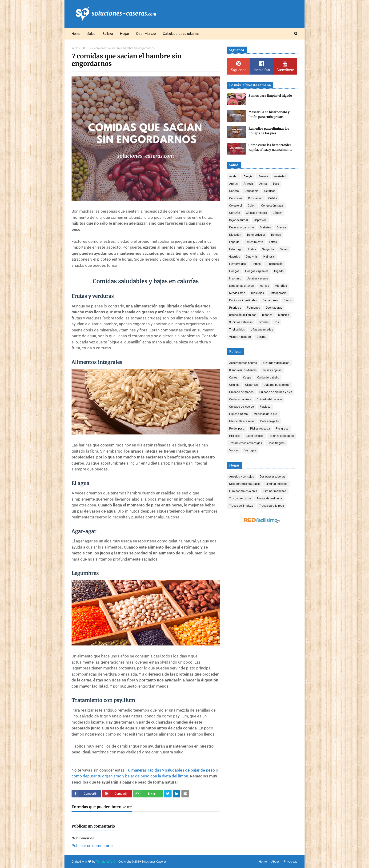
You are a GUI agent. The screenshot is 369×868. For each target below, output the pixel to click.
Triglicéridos (237, 330)
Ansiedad (280, 176)
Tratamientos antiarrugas (246, 443)
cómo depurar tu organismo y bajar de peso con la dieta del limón (130, 776)
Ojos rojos (257, 293)
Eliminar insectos (276, 484)
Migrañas (281, 286)
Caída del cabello (268, 378)
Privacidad (291, 862)
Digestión (235, 235)
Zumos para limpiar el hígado (270, 96)
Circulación (255, 198)
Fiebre (252, 249)
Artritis (233, 184)
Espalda (234, 242)
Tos (277, 322)
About (275, 862)
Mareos (264, 286)
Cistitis (273, 198)
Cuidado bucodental (277, 385)
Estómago (236, 249)
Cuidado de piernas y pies (276, 392)
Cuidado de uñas (240, 399)
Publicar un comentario (92, 846)
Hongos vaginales (257, 271)
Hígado (279, 271)
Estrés (273, 242)
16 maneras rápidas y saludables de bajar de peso (170, 770)
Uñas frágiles (276, 443)
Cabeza (234, 191)
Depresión (260, 220)
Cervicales (236, 198)
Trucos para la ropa (272, 506)
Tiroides (263, 322)
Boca (276, 184)
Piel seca (235, 436)
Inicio (75, 48)
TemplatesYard (106, 862)
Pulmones (253, 308)
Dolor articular (256, 235)
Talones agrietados (282, 436)
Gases (284, 249)
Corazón (235, 213)
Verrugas (250, 450)
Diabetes (265, 227)
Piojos (288, 300)
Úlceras (261, 337)
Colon (252, 206)
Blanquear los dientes (243, 370)
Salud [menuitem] (91, 34)
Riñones (267, 315)
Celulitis (234, 385)
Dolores (276, 235)
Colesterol (236, 206)
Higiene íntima (239, 414)
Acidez (233, 176)
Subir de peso (255, 436)
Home (263, 862)
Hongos (234, 271)
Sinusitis (284, 315)
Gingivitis (252, 257)
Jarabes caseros (258, 279)
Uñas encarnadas (262, 330)
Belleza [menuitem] (108, 34)
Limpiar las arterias (241, 286)
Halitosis (269, 257)
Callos (233, 378)
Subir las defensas (241, 322)
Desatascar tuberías (273, 477)
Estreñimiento (254, 242)
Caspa (247, 378)
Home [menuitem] (76, 34)
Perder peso (270, 300)
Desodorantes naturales (244, 484)
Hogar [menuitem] (125, 34)
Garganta (268, 249)
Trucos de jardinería (269, 498)
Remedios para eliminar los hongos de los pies (269, 131)
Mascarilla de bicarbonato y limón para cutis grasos (269, 114)
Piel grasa (282, 429)
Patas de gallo (269, 421)
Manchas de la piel (266, 414)
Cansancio (252, 191)
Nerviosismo (237, 293)
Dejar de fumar (239, 220)
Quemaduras (274, 308)
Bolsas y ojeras (272, 370)
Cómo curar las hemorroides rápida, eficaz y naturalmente (270, 147)
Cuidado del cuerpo (242, 407)
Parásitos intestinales (243, 300)
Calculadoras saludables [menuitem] (181, 34)
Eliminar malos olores (243, 491)
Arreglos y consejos (242, 477)
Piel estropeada (260, 429)
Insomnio (235, 279)
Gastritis (235, 257)
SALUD (85, 48)
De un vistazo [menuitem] (146, 34)
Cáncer (277, 213)
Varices (234, 450)
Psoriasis (235, 308)
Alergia (248, 176)
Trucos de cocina (240, 498)
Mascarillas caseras (242, 421)
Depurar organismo (242, 227)
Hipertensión (275, 264)
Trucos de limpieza (241, 506)
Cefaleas (270, 191)
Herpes (256, 264)
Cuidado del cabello (269, 399)
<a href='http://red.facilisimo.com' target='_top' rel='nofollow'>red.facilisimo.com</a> (262, 521)
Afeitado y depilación (276, 363)
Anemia (263, 176)
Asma (263, 184)
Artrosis (249, 184)
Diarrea (281, 227)
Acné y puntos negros (243, 363)
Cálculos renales (256, 213)
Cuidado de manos (241, 392)
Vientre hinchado (240, 337)
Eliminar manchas (275, 491)
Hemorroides (237, 264)
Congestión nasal (272, 206)
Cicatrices (251, 385)
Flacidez (265, 407)
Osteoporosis (278, 293)
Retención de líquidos (243, 315)
